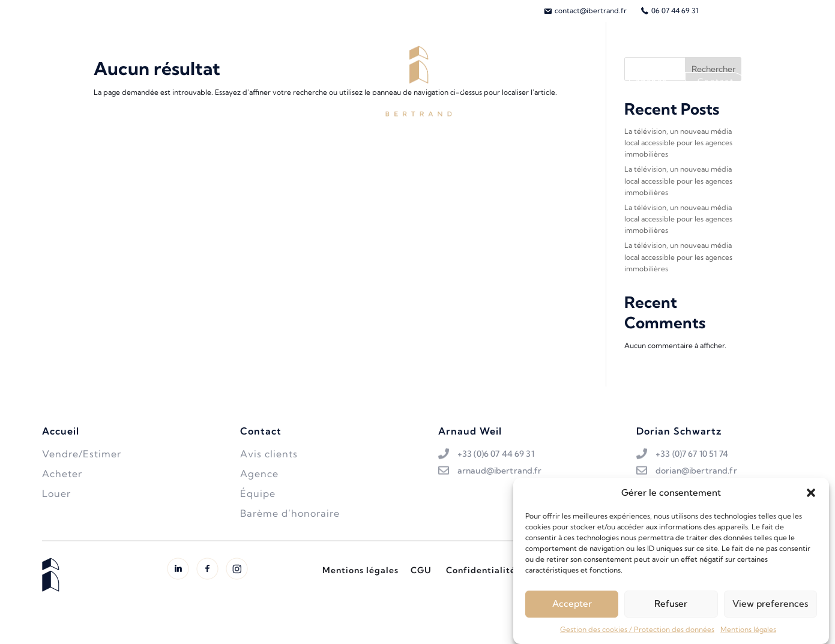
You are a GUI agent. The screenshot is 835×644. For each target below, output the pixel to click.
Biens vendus (289, 81)
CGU (421, 570)
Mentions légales (748, 633)
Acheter (110, 81)
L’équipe (543, 81)
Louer (235, 81)
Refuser (671, 608)
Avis (595, 81)
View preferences (770, 608)
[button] (811, 497)
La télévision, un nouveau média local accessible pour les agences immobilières (678, 143)
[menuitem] (585, 11)
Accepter (572, 608)
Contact (716, 81)
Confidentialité (481, 570)
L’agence (648, 81)
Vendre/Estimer (175, 81)
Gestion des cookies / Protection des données (637, 633)
